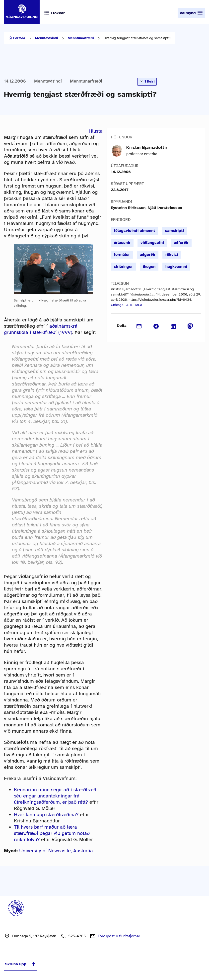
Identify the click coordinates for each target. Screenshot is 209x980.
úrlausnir (122, 243)
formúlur (122, 255)
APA (129, 305)
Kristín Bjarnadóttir (147, 147)
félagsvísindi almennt (134, 231)
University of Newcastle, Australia (56, 851)
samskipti (174, 231)
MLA (139, 305)
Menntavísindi (46, 38)
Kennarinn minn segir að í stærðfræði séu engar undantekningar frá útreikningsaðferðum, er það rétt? (56, 796)
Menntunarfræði (81, 38)
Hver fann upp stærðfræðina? (46, 815)
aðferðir (181, 243)
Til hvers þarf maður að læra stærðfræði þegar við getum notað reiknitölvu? (52, 833)
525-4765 (77, 936)
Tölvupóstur (119, 936)
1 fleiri (147, 81)
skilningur (123, 267)
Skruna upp (21, 964)
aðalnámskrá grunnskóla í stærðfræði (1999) (41, 329)
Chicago (117, 305)
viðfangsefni (152, 243)
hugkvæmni (176, 267)
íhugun (149, 267)
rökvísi (172, 255)
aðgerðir (148, 255)
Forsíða (19, 38)
